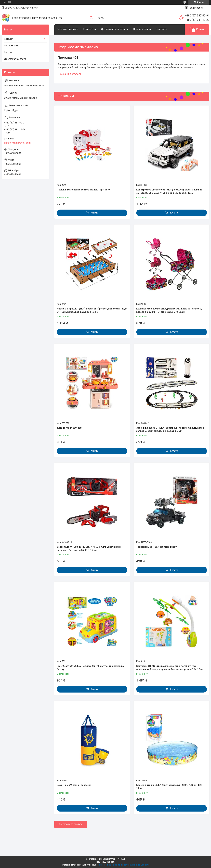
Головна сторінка (67, 29)
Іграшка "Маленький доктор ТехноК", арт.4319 (83, 190)
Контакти (161, 29)
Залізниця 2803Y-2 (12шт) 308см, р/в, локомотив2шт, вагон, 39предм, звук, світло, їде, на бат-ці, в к (170, 429)
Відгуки (8, 52)
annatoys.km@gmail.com (17, 143)
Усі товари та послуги (71, 824)
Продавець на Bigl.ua (106, 862)
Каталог (88, 29)
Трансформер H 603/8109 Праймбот (157, 547)
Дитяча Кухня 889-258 (69, 428)
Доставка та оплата (113, 29)
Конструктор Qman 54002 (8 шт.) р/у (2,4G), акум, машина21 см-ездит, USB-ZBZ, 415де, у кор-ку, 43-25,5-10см (170, 191)
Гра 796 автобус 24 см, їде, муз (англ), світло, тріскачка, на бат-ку (90, 668)
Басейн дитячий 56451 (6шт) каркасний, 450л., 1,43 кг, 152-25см (169, 787)
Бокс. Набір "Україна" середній (74, 785)
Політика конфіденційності (136, 865)
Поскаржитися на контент (110, 865)
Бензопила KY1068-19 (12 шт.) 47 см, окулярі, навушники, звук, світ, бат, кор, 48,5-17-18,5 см (89, 548)
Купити (95, 213)
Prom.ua (121, 859)
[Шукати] (91, 18)
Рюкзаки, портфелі (69, 74)
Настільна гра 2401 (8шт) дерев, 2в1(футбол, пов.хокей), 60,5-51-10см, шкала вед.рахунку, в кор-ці (92, 310)
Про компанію (142, 29)
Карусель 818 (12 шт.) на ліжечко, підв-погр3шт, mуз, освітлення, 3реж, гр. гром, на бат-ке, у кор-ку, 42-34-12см (170, 668)
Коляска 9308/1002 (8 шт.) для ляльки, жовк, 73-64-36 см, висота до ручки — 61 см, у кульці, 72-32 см (169, 310)
